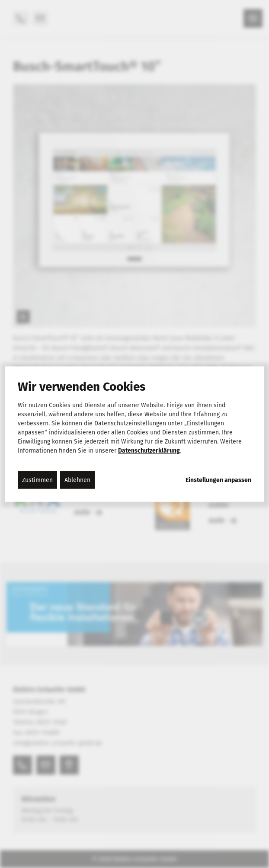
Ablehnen (77, 480)
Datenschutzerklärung (149, 450)
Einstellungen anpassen (218, 480)
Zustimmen (37, 480)
